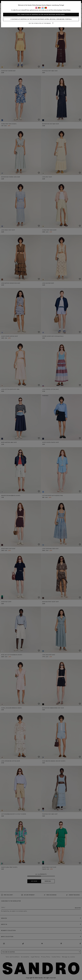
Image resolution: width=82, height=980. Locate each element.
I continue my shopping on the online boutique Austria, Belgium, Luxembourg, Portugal (41, 19)
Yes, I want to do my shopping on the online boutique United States (41, 15)
